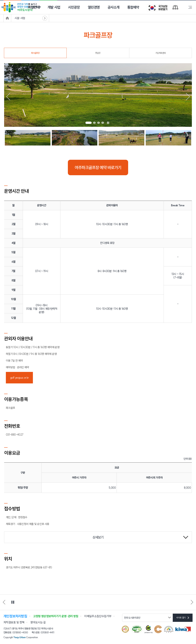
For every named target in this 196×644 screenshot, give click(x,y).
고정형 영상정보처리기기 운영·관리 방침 (56, 616)
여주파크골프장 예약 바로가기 (98, 167)
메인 (7, 18)
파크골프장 (35, 53)
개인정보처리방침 (15, 616)
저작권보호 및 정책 (14, 622)
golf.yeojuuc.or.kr (19, 378)
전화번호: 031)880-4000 (16, 632)
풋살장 (98, 53)
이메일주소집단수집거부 (98, 616)
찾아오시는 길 (38, 622)
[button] (89, 123)
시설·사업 (20, 18)
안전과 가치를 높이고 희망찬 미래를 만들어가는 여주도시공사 (22, 7)
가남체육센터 (161, 53)
